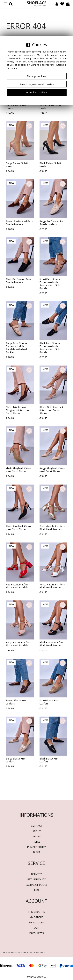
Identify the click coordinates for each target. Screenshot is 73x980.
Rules (37, 842)
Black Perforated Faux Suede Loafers (19, 281)
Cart (36, 928)
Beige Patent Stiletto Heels (18, 165)
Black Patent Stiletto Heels (51, 165)
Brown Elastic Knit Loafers (16, 702)
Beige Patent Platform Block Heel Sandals (18, 644)
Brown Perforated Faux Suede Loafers (19, 223)
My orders (36, 917)
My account (37, 922)
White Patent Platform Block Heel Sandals (52, 586)
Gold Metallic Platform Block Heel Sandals (52, 528)
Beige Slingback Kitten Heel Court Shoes (52, 470)
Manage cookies (37, 977)
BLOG (37, 852)
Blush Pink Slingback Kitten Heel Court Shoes (51, 410)
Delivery (36, 874)
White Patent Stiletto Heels (51, 107)
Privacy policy (36, 847)
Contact (36, 826)
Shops (36, 836)
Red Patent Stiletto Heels (17, 107)
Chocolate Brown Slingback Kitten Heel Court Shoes (18, 410)
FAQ (37, 890)
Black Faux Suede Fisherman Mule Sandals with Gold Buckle (50, 348)
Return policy (36, 879)
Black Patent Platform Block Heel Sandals (52, 644)
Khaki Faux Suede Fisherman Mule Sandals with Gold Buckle (50, 284)
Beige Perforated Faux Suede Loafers (53, 223)
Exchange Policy (37, 885)
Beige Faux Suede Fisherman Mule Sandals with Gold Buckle (16, 348)
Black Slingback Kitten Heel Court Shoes (18, 528)
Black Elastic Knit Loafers (49, 760)
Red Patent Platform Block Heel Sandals (18, 586)
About (37, 831)
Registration (37, 912)
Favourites (37, 933)
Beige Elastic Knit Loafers (15, 760)
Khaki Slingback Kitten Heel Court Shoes (18, 470)
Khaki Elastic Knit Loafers (49, 702)
